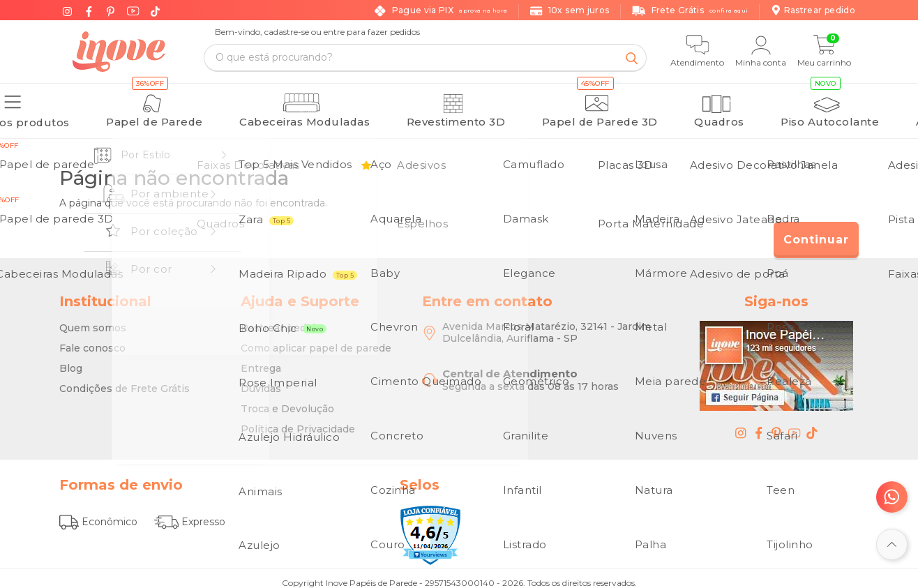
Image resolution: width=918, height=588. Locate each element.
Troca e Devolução (287, 402)
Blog (71, 361)
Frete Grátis (690, 11)
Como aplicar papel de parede (316, 341)
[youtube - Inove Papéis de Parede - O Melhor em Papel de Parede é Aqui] (795, 425)
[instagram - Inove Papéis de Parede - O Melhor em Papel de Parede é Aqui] (741, 425)
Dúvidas (261, 382)
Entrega (261, 361)
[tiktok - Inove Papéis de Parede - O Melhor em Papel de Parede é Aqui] (812, 425)
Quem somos (93, 321)
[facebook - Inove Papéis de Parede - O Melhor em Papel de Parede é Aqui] (759, 425)
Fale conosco (92, 341)
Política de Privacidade (298, 422)
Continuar (816, 233)
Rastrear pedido (281, 321)
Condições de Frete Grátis (125, 382)
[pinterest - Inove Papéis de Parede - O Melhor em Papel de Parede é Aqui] (776, 425)
